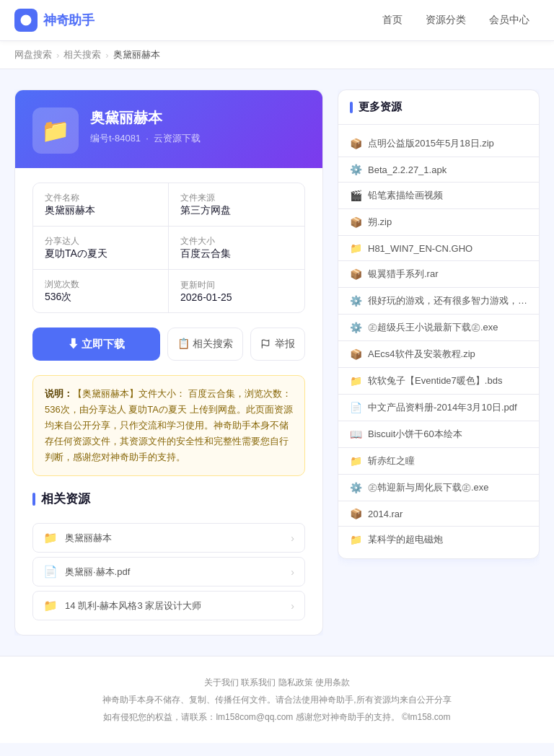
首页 (392, 19)
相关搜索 (82, 54)
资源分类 (446, 19)
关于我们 (221, 682)
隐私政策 (296, 682)
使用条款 (333, 682)
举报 (278, 343)
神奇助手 (54, 20)
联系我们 (258, 682)
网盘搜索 (33, 54)
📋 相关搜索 (205, 343)
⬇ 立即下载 (96, 344)
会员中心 (509, 19)
